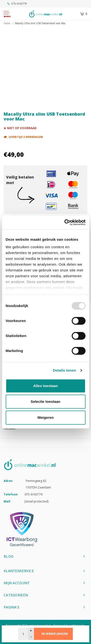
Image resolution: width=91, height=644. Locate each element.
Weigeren (45, 417)
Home (7, 23)
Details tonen (64, 370)
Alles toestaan (46, 386)
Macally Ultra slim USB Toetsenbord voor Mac (40, 23)
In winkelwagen (55, 634)
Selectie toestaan (45, 401)
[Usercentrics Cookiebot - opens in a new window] (65, 222)
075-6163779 (17, 4)
